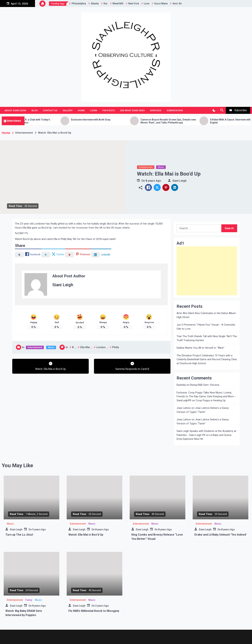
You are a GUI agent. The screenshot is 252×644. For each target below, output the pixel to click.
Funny (29, 600)
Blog (35, 110)
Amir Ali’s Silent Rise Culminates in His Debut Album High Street (206, 315)
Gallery (68, 110)
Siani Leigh (179, 181)
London (101, 347)
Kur (106, 3)
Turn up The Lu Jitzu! (19, 535)
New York (134, 3)
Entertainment (146, 167)
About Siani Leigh (15, 110)
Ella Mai (85, 347)
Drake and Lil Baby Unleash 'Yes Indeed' (220, 535)
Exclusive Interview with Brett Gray (103, 120)
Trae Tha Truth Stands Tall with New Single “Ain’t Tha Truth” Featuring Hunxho (207, 338)
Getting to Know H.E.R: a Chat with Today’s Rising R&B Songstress (38, 121)
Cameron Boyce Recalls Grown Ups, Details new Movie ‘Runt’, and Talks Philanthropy (181, 121)
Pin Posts (109, 110)
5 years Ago (39, 529)
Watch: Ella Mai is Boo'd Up (86, 535)
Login (94, 110)
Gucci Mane (161, 3)
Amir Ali (177, 3)
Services (156, 110)
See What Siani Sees (132, 110)
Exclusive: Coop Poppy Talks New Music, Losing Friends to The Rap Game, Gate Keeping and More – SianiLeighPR (206, 396)
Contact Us (50, 110)
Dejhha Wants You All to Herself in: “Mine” (200, 348)
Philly (115, 347)
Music (161, 167)
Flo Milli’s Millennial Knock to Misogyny (94, 611)
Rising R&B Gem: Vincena (205, 385)
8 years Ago (153, 181)
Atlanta (95, 3)
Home (81, 110)
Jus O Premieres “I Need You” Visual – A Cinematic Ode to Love (206, 327)
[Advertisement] (207, 271)
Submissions (175, 110)
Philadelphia (79, 3)
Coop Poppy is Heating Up (211, 400)
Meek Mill (118, 3)
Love (147, 3)
